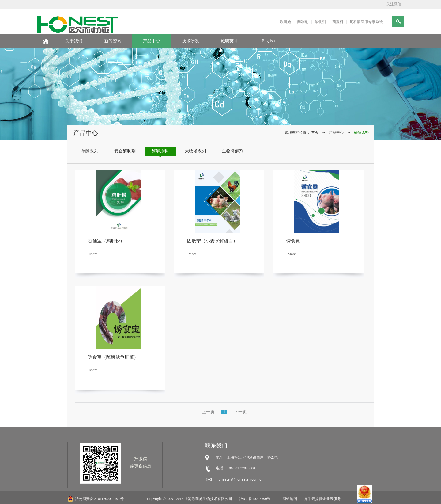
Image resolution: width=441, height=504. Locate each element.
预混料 (338, 22)
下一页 (240, 412)
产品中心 (336, 132)
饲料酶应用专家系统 (366, 22)
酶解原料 (361, 132)
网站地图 (289, 499)
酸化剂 (320, 22)
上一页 (208, 412)
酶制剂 (303, 22)
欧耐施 (285, 22)
